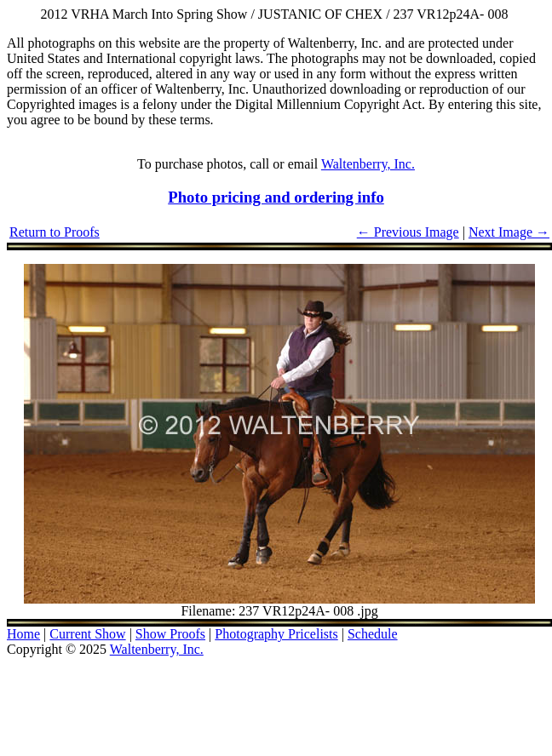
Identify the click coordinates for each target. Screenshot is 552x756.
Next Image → (509, 232)
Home (23, 634)
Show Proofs (170, 634)
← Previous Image (408, 232)
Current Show (87, 634)
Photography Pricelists (276, 634)
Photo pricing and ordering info (276, 197)
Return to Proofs (55, 232)
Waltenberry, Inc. (368, 164)
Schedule (373, 634)
